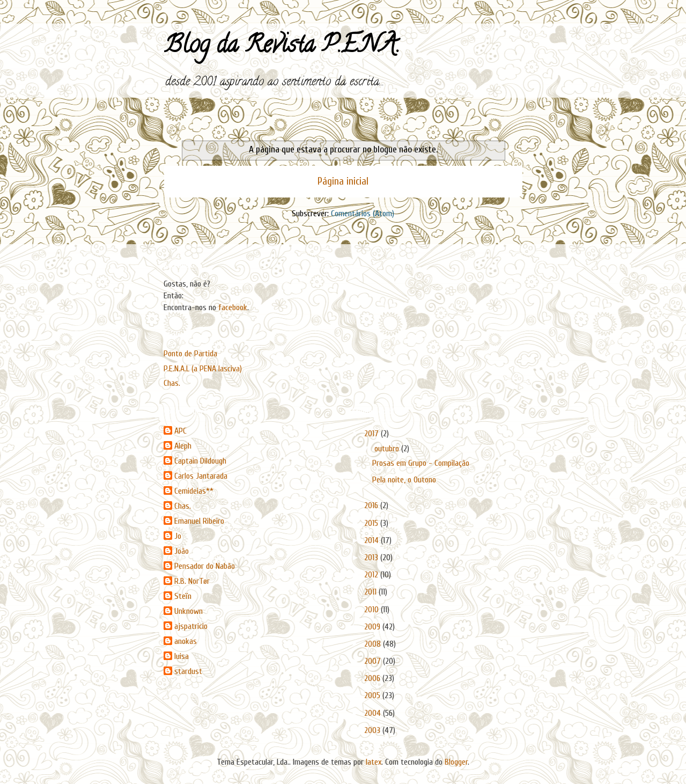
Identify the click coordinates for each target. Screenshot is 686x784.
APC (180, 431)
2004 (374, 713)
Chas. (172, 383)
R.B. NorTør (192, 581)
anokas (186, 641)
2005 (373, 695)
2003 (373, 730)
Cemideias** (194, 491)
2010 (372, 610)
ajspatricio (191, 626)
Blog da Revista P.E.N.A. (282, 47)
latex (374, 762)
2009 (373, 627)
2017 (372, 434)
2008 (374, 644)
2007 (374, 661)
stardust (188, 671)
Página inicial (343, 181)
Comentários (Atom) (363, 214)
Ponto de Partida (190, 354)
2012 (372, 575)
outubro (388, 449)
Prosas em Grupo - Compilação (421, 463)
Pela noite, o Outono (404, 480)
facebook (233, 307)
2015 (372, 523)
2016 (372, 505)
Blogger (456, 762)
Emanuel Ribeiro (199, 521)
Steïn (183, 596)
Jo (178, 536)
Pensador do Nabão (205, 566)
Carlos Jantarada (201, 476)
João (182, 551)
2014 (372, 540)
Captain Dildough (200, 461)
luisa (182, 656)
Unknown (189, 611)
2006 (373, 678)
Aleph (183, 446)
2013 (372, 558)
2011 (371, 592)
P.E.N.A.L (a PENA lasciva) (203, 369)
